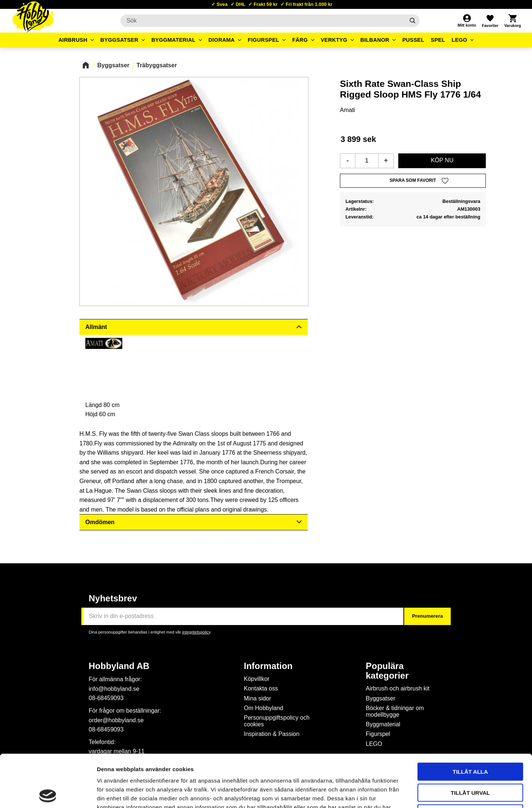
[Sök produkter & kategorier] (262, 21)
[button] (490, 21)
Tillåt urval (470, 740)
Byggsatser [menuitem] (120, 40)
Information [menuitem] (268, 666)
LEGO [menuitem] (459, 40)
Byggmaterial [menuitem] (174, 40)
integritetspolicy (196, 632)
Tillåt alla (470, 719)
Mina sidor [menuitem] (258, 698)
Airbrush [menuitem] (73, 40)
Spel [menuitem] (438, 40)
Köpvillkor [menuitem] (257, 679)
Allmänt (96, 327)
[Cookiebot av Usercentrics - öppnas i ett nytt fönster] (48, 794)
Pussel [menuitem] (413, 40)
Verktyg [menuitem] (334, 40)
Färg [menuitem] (300, 40)
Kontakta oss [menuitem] (261, 688)
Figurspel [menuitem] (264, 40)
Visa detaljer (401, 793)
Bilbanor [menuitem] (375, 40)
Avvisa (470, 761)
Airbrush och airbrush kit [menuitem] (398, 688)
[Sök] (412, 21)
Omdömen (100, 522)
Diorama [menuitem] (221, 40)
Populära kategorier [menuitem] (387, 671)
